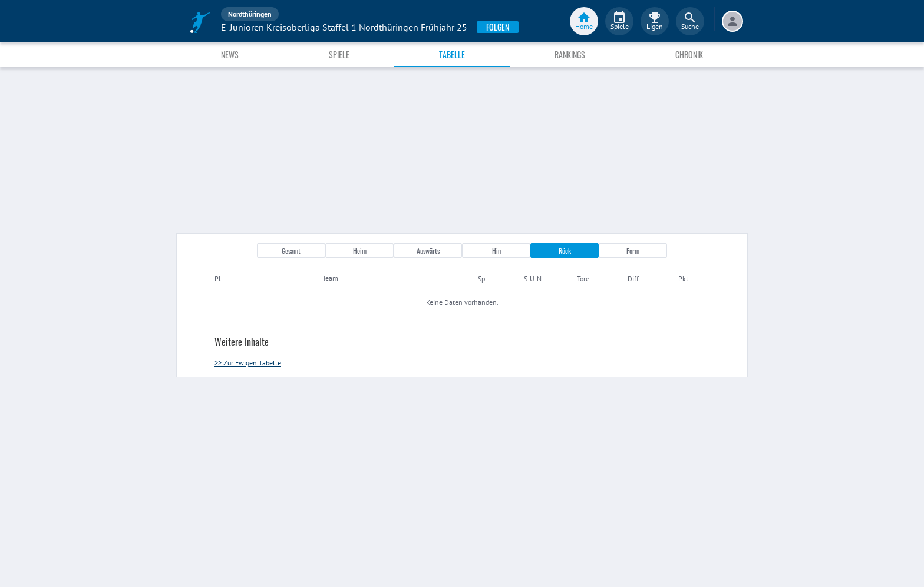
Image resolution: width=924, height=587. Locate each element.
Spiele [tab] (339, 55)
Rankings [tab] (570, 55)
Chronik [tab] (689, 55)
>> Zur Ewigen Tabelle (248, 363)
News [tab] (230, 55)
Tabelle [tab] (452, 55)
